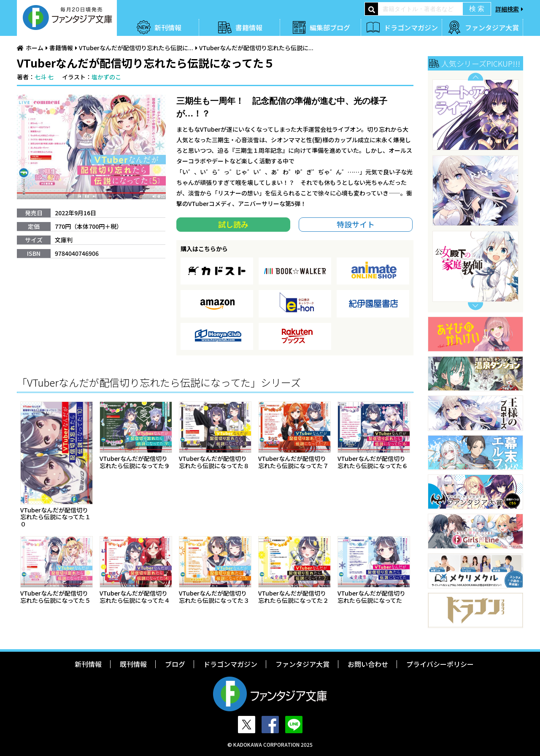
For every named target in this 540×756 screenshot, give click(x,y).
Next (475, 306)
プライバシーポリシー (440, 664)
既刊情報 (133, 664)
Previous (475, 77)
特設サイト (356, 224)
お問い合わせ (368, 664)
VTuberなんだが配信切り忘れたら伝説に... (136, 48)
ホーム (35, 48)
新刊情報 (168, 27)
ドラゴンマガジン (411, 27)
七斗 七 (44, 77)
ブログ (175, 664)
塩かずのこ (106, 77)
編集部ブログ (330, 27)
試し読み (233, 224)
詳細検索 (507, 9)
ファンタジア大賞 (492, 27)
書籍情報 (249, 27)
